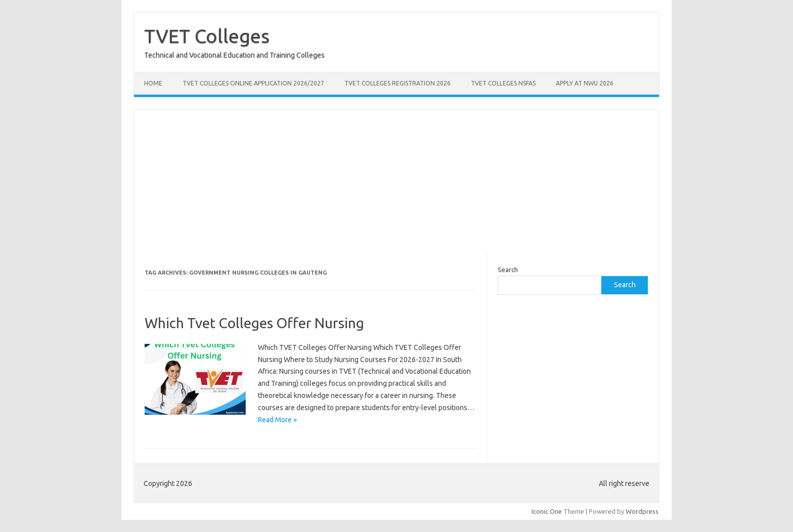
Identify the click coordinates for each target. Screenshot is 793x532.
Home (153, 83)
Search (508, 270)
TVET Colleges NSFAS (503, 83)
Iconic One (547, 511)
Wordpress (642, 511)
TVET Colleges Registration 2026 (398, 83)
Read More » (277, 420)
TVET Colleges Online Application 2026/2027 (253, 83)
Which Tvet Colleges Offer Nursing (254, 323)
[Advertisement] (396, 181)
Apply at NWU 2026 (585, 83)
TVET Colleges (207, 36)
